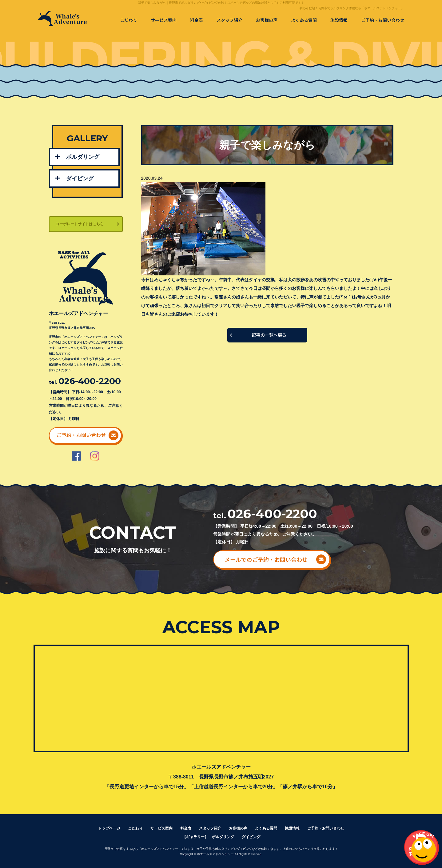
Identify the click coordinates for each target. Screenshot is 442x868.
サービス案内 (164, 20)
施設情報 (339, 20)
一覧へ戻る (267, 335)
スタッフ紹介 (229, 20)
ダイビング (80, 178)
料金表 (197, 20)
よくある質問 (304, 20)
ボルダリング (83, 157)
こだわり (129, 20)
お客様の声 (267, 20)
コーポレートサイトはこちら (80, 224)
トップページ (109, 828)
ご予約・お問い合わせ (383, 20)
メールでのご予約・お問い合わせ (266, 559)
